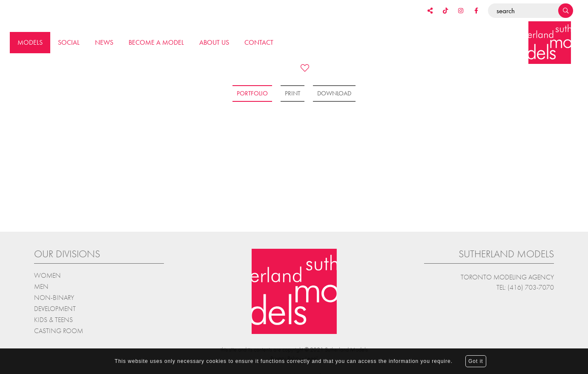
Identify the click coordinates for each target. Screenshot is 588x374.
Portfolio (252, 93)
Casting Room (59, 330)
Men (41, 286)
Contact (259, 42)
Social (69, 42)
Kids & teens (53, 319)
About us (214, 42)
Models (30, 42)
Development (55, 308)
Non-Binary (54, 297)
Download (334, 93)
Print (293, 93)
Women (47, 275)
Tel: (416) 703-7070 (525, 286)
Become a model (156, 42)
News (104, 42)
